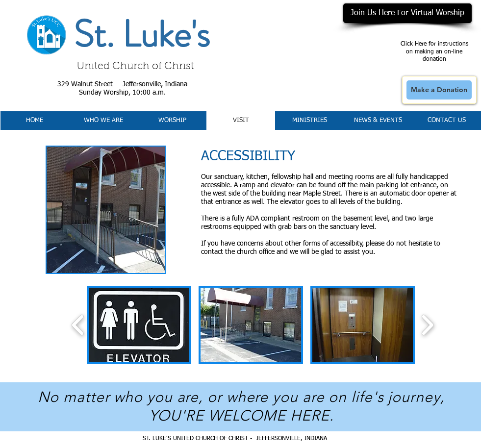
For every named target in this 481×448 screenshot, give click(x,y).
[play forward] (427, 325)
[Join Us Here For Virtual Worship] (407, 13)
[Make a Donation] (439, 90)
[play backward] (78, 325)
